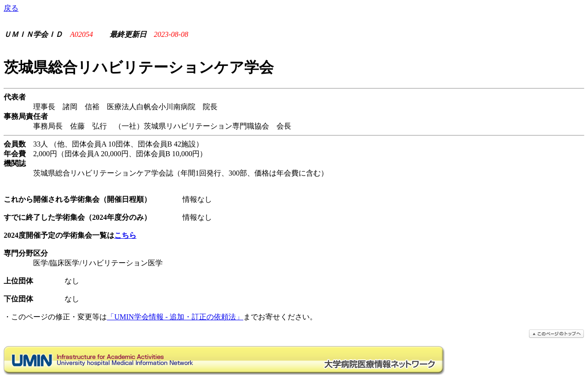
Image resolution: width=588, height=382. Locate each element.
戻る (11, 8)
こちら (125, 235)
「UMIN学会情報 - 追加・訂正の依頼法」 (175, 317)
